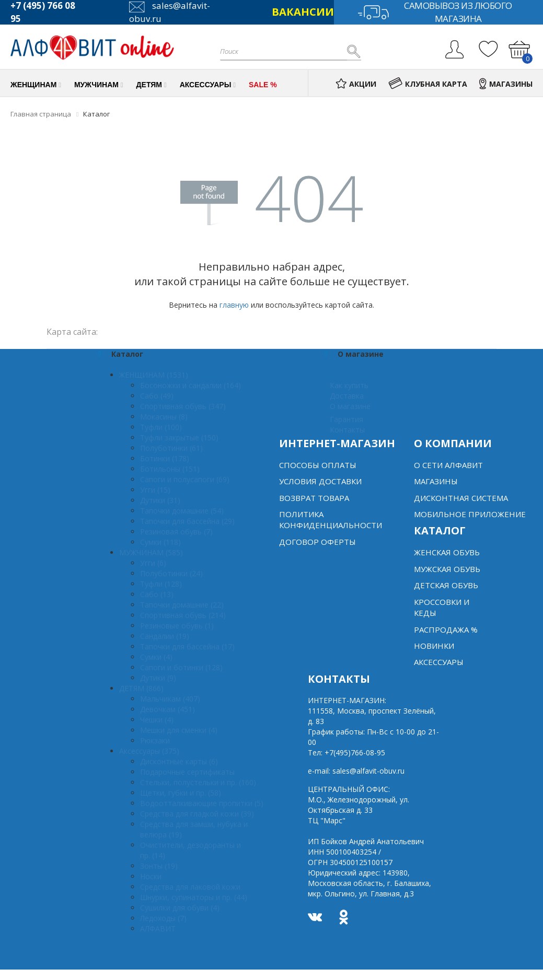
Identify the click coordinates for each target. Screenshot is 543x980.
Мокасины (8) (164, 417)
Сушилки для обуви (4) (180, 908)
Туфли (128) (161, 584)
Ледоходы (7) (163, 918)
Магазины (436, 481)
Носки (151, 876)
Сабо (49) (157, 396)
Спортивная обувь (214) (183, 615)
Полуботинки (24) (171, 573)
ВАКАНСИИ (303, 12)
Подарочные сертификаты (187, 772)
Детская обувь (446, 585)
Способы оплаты (318, 465)
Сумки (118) (160, 542)
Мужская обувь (447, 569)
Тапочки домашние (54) (182, 511)
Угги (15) (155, 490)
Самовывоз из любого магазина (435, 12)
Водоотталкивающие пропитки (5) (202, 803)
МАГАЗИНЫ (506, 84)
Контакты (347, 430)
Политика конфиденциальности (331, 520)
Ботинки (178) (165, 458)
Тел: (346, 752)
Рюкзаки (155, 740)
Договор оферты (317, 542)
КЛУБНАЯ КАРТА (428, 84)
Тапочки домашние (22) (182, 605)
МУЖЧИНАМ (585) (151, 552)
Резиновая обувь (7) (176, 532)
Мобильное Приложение (470, 514)
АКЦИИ (356, 84)
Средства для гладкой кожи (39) (197, 814)
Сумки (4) (156, 657)
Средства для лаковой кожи (190, 887)
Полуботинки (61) (171, 448)
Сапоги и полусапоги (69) (185, 479)
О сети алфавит (448, 465)
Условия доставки (320, 481)
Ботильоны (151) (170, 469)
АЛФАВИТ (158, 929)
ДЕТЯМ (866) (141, 688)
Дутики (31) (160, 500)
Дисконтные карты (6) (179, 761)
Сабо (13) (157, 594)
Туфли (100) (161, 427)
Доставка (347, 396)
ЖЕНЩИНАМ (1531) (154, 375)
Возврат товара (314, 498)
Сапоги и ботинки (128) (181, 667)
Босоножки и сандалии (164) (190, 385)
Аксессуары (439, 662)
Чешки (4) (157, 720)
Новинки (434, 646)
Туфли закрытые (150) (179, 437)
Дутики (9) (158, 678)
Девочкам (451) (167, 709)
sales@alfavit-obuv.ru (368, 771)
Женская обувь (447, 552)
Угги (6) (153, 563)
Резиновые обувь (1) (177, 626)
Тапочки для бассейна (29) (187, 521)
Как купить (349, 385)
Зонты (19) (159, 866)
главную (234, 305)
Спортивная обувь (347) (183, 406)
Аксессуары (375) (149, 751)
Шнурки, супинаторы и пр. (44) (194, 897)
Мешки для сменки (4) (179, 730)
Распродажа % (446, 629)
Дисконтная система (461, 498)
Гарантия (346, 419)
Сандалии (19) (165, 636)
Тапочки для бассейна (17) (187, 646)
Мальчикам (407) (170, 699)
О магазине (350, 406)
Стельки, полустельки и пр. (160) (198, 782)
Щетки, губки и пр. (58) (181, 793)
